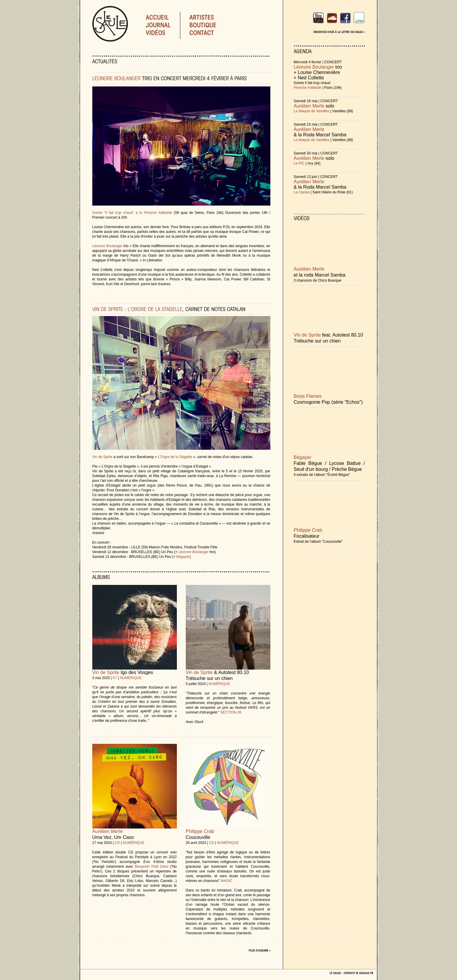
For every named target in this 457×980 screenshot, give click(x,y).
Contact (209, 33)
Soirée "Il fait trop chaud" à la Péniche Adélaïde (132, 213)
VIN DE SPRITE (108, 309)
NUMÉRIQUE (131, 678)
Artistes (209, 17)
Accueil (157, 17)
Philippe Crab (200, 831)
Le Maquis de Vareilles (312, 111)
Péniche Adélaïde (308, 88)
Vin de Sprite (103, 457)
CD (117, 843)
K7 (115, 678)
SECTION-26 (231, 712)
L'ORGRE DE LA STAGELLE (155, 309)
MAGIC (227, 881)
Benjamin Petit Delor (152, 867)
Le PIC (299, 163)
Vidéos (155, 33)
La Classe (302, 192)
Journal (158, 25)
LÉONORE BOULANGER (116, 78)
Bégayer (183, 557)
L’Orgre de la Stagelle (175, 457)
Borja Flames (308, 396)
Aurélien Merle (108, 831)
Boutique (210, 25)
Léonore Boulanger (107, 246)
